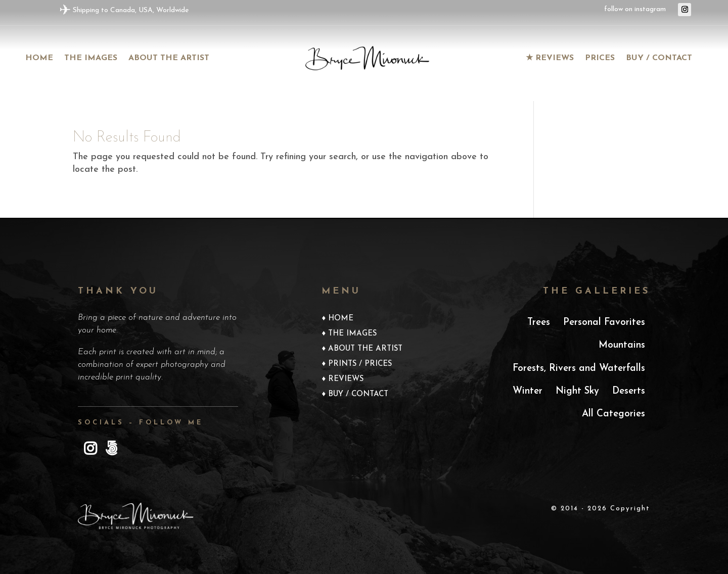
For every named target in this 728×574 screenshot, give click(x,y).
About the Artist (169, 58)
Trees (539, 323)
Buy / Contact (659, 58)
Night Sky (577, 391)
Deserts (629, 391)
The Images (352, 334)
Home (39, 58)
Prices (600, 58)
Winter (528, 391)
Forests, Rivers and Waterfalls (579, 369)
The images (91, 58)
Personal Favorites (604, 323)
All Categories (613, 414)
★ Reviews (550, 58)
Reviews (346, 379)
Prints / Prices (360, 364)
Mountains (622, 345)
